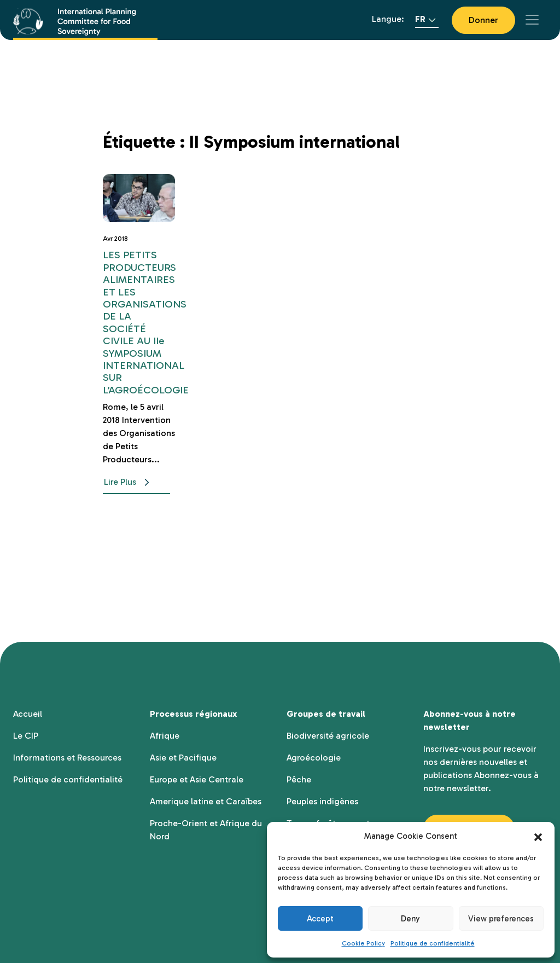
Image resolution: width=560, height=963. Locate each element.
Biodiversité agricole (328, 736)
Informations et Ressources (67, 758)
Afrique (165, 736)
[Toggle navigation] (532, 20)
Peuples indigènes (322, 801)
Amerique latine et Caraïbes (206, 801)
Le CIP (26, 736)
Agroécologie (314, 758)
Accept (320, 919)
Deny (410, 919)
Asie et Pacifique (183, 758)
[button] (538, 836)
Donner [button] (483, 20)
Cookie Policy (363, 943)
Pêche (299, 779)
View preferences (501, 919)
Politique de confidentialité (433, 943)
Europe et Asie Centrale (197, 779)
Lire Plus (129, 483)
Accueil (28, 714)
